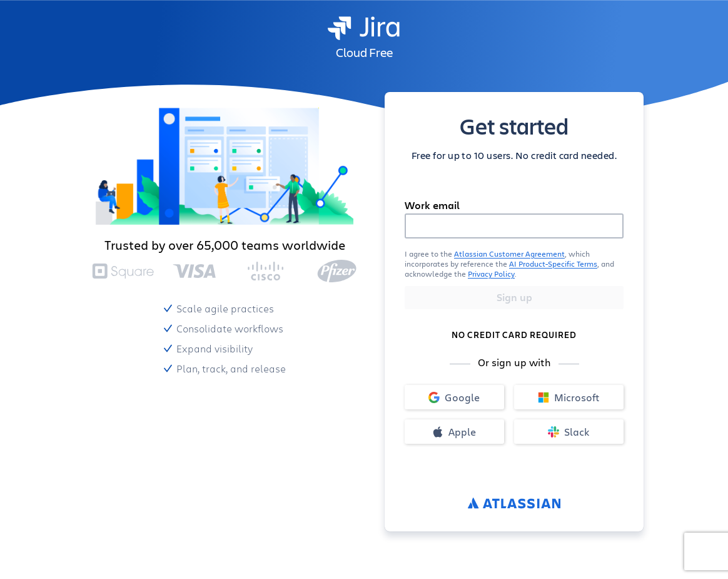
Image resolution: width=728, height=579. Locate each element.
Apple (454, 432)
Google (454, 397)
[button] (514, 264)
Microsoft (569, 397)
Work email (432, 205)
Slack (569, 432)
